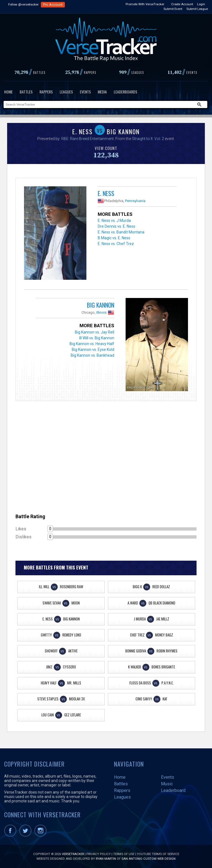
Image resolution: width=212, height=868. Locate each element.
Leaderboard (173, 790)
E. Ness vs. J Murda (114, 221)
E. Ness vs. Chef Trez (116, 244)
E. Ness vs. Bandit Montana (121, 232)
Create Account (182, 4)
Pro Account (53, 5)
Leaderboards (125, 92)
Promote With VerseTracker (145, 4)
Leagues (66, 92)
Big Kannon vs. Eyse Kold (93, 350)
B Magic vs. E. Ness (114, 238)
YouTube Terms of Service (158, 854)
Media (102, 92)
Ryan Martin (106, 859)
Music (167, 784)
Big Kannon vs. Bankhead (92, 355)
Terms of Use (124, 854)
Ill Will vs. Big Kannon (97, 338)
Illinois (101, 312)
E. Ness (106, 193)
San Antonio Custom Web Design (149, 859)
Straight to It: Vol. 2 (148, 139)
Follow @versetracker (23, 4)
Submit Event (173, 9)
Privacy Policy (99, 854)
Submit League (197, 9)
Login (201, 4)
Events (85, 92)
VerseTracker (73, 854)
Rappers (46, 92)
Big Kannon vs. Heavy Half (92, 344)
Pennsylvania (135, 201)
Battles (26, 92)
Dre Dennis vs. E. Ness (116, 226)
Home (8, 92)
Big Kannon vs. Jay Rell (95, 332)
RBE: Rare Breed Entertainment (88, 139)
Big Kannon (101, 305)
